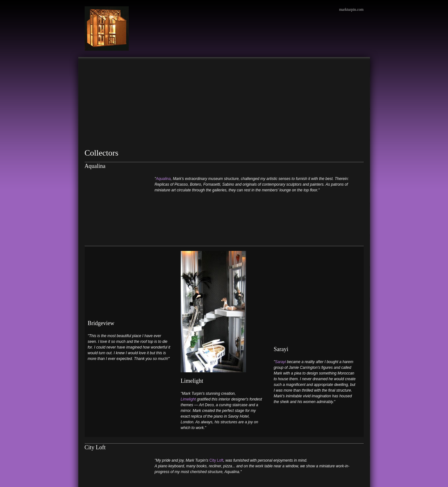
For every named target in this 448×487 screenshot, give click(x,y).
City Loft (216, 407)
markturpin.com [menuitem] (351, 10)
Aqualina (163, 179)
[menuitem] (91, 67)
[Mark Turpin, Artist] (107, 29)
